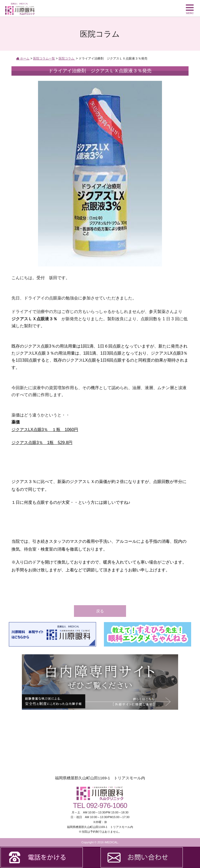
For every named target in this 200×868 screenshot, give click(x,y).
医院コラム (67, 58)
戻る (100, 611)
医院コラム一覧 (44, 58)
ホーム (23, 58)
